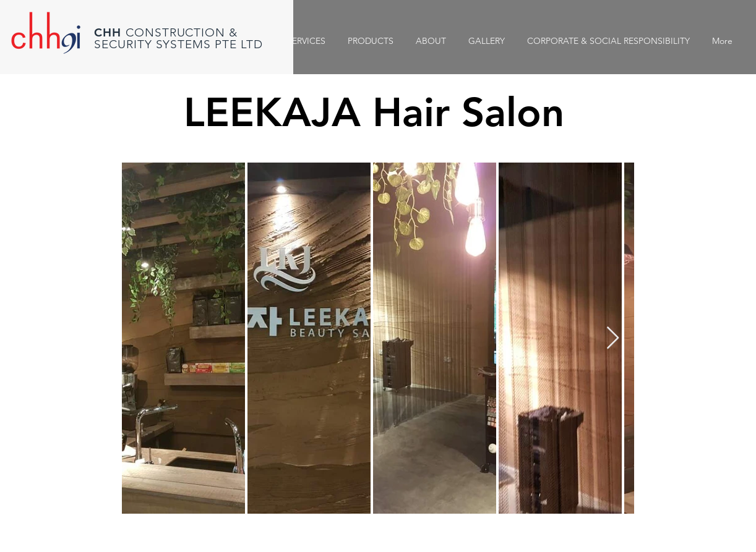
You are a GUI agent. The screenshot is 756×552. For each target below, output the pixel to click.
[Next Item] (613, 338)
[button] (487, 41)
